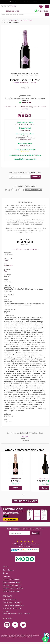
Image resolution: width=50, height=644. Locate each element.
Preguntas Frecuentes (11, 579)
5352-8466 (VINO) (13, 11)
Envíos (5, 573)
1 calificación (24, 83)
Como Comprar (9, 570)
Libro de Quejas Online (11, 591)
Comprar (16, 488)
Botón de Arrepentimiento (13, 588)
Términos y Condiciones (12, 582)
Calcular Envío (25, 145)
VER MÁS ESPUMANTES (25, 501)
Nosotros (6, 576)
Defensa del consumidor (12, 585)
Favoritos (33, 83)
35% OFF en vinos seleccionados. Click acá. (25, 2)
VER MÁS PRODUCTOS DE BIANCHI (25, 249)
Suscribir (36, 177)
